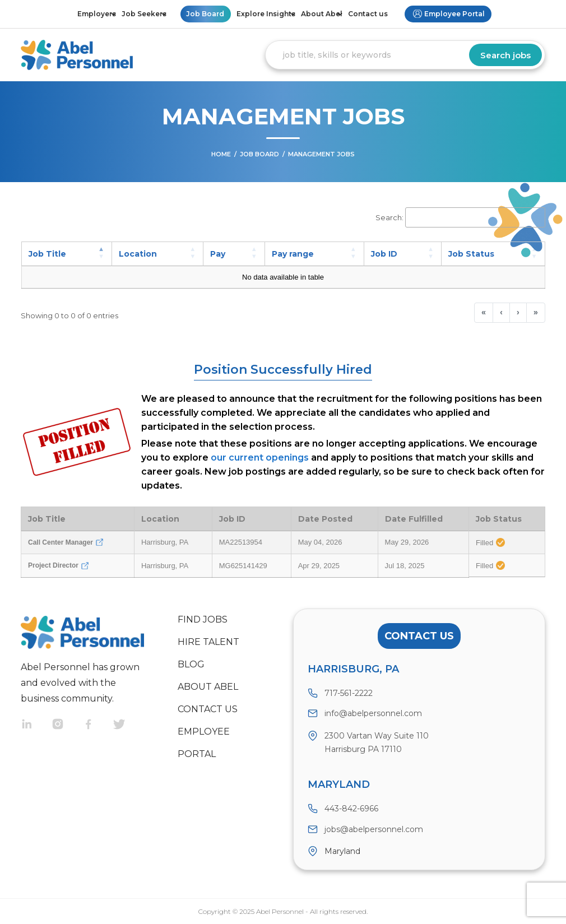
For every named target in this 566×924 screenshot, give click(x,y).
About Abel (322, 14)
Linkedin (36, 725)
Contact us (368, 14)
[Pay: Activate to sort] (234, 254)
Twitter (129, 725)
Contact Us (419, 636)
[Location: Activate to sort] (158, 254)
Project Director (58, 565)
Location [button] (138, 254)
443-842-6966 (351, 809)
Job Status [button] (471, 254)
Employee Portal (454, 14)
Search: (389, 217)
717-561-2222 (349, 693)
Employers (97, 14)
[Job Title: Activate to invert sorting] (67, 254)
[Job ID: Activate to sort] (402, 254)
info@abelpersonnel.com (373, 713)
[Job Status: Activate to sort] (493, 254)
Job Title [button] (47, 254)
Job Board (205, 14)
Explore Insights (266, 14)
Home (221, 154)
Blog (191, 664)
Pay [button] (218, 254)
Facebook (98, 725)
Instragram (67, 725)
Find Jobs (203, 619)
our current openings (260, 458)
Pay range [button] (293, 254)
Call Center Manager (66, 542)
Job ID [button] (384, 254)
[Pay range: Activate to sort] (314, 254)
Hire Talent (208, 642)
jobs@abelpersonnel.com (374, 829)
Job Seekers (144, 14)
